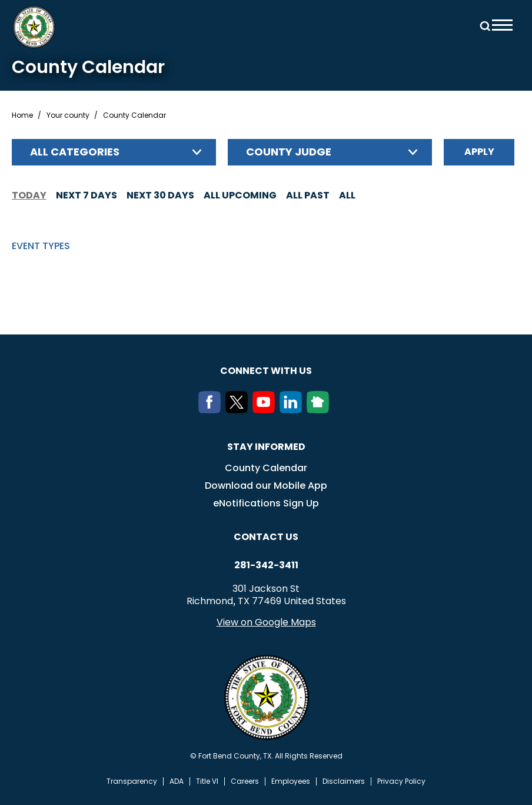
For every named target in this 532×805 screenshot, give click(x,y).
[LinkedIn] (293, 410)
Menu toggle (502, 25)
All (347, 195)
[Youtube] (266, 410)
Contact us (266, 537)
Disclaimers (344, 781)
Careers (245, 781)
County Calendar (266, 468)
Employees (291, 781)
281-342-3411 (266, 565)
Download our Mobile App (266, 486)
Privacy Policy (401, 781)
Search (483, 25)
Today (29, 195)
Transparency (132, 781)
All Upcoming (240, 195)
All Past (308, 195)
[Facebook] (212, 410)
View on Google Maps (266, 622)
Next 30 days (160, 195)
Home (22, 115)
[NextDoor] (320, 410)
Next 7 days (87, 195)
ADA (177, 781)
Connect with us (266, 371)
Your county (68, 115)
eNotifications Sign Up (266, 503)
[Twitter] (239, 410)
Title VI (207, 781)
